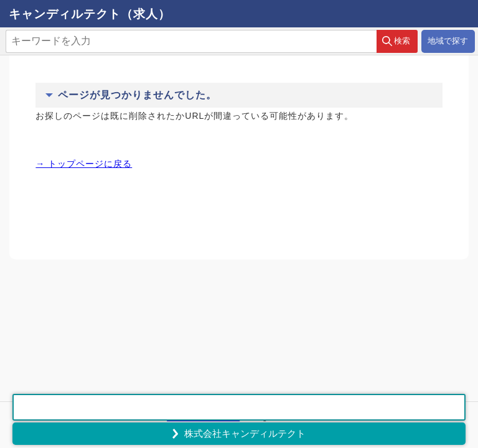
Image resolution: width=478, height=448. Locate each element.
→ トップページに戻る (84, 164)
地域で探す (448, 41)
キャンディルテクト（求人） (90, 14)
